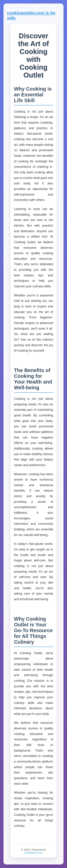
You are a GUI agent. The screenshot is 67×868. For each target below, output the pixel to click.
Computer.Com (33, 853)
